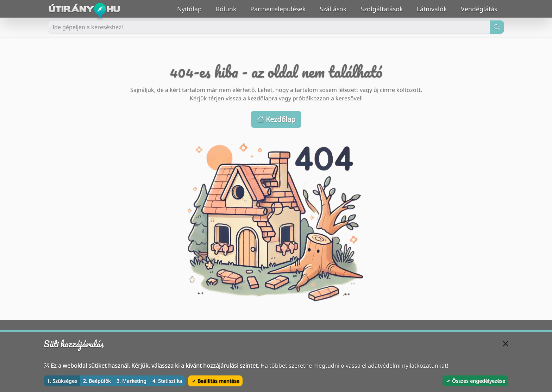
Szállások (337, 8)
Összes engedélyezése (475, 381)
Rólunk (230, 8)
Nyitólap (193, 8)
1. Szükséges (62, 381)
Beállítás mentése (215, 381)
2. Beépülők (97, 381)
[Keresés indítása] (497, 27)
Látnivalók (435, 8)
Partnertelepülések (281, 8)
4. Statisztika (167, 381)
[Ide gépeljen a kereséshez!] (269, 27)
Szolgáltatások (385, 8)
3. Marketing (131, 381)
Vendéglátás (482, 8)
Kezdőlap (276, 119)
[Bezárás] (506, 344)
